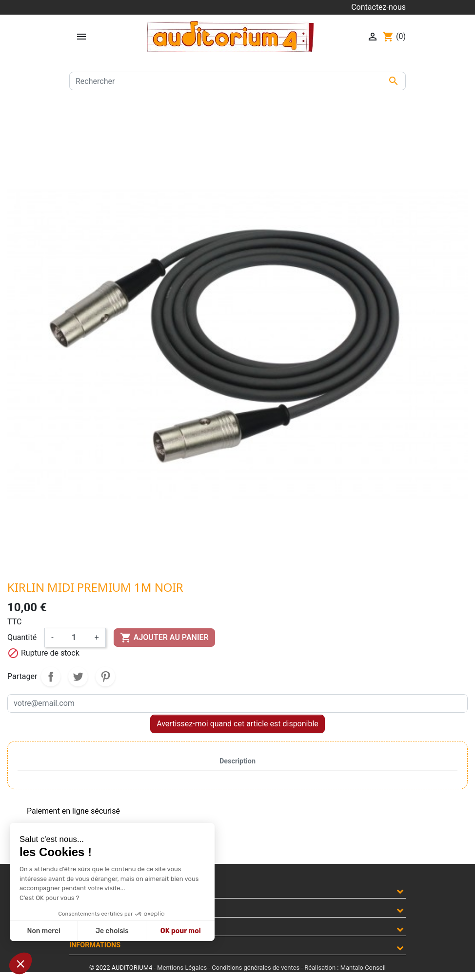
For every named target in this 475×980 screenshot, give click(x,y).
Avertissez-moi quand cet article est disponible (237, 724)
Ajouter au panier (164, 638)
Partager (51, 677)
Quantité (22, 637)
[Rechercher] (237, 81)
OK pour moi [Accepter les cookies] (181, 931)
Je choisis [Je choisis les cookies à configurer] (112, 931)
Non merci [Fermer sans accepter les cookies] (43, 931)
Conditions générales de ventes (256, 968)
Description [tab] (237, 761)
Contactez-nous (378, 7)
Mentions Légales (182, 968)
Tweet (78, 677)
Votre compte (95, 927)
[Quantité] (74, 638)
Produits (86, 889)
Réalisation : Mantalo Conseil (345, 968)
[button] (20, 963)
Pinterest (105, 677)
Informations (95, 945)
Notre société (95, 908)
